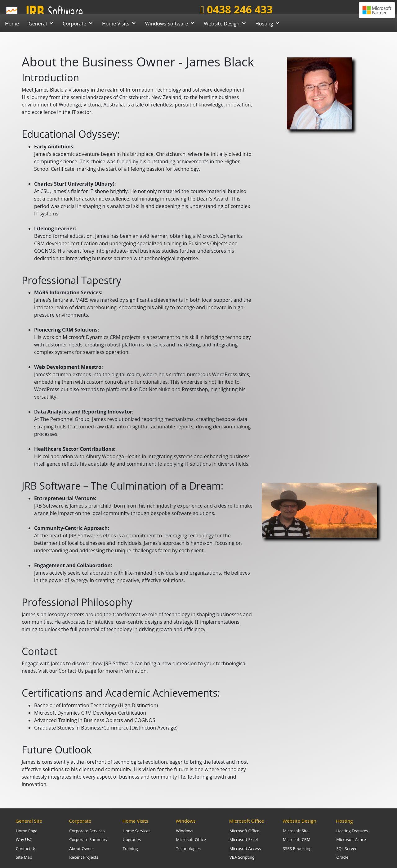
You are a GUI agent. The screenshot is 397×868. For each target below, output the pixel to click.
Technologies (188, 848)
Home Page (27, 831)
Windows (186, 821)
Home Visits (135, 821)
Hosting (344, 821)
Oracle (342, 857)
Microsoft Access (245, 848)
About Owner (82, 848)
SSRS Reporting (297, 848)
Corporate (80, 821)
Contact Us (26, 848)
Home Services (136, 831)
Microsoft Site (296, 831)
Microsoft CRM (297, 839)
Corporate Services (87, 831)
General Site (29, 821)
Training (130, 848)
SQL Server (346, 848)
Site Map (24, 857)
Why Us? (24, 839)
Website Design (299, 821)
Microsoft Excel (244, 839)
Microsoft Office (191, 839)
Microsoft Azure (351, 839)
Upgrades (132, 839)
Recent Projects (84, 857)
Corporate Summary (88, 839)
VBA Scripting (242, 857)
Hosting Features (352, 831)
